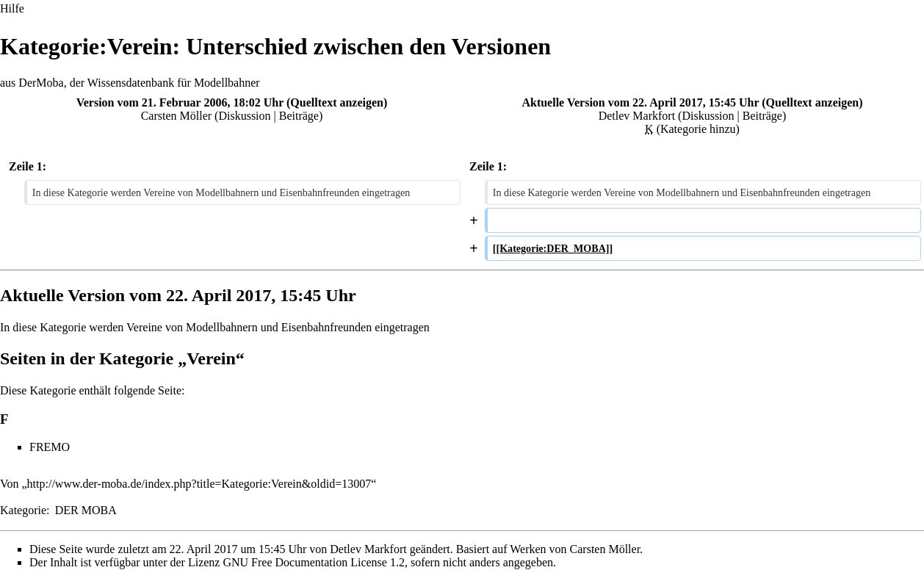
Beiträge (299, 116)
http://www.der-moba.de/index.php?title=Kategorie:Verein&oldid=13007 (199, 484)
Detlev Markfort (637, 116)
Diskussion (244, 116)
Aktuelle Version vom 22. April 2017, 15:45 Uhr (640, 102)
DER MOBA (86, 510)
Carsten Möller (176, 116)
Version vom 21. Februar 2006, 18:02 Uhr (180, 102)
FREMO (50, 447)
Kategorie (23, 510)
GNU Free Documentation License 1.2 (313, 562)
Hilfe (12, 8)
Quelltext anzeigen (337, 102)
